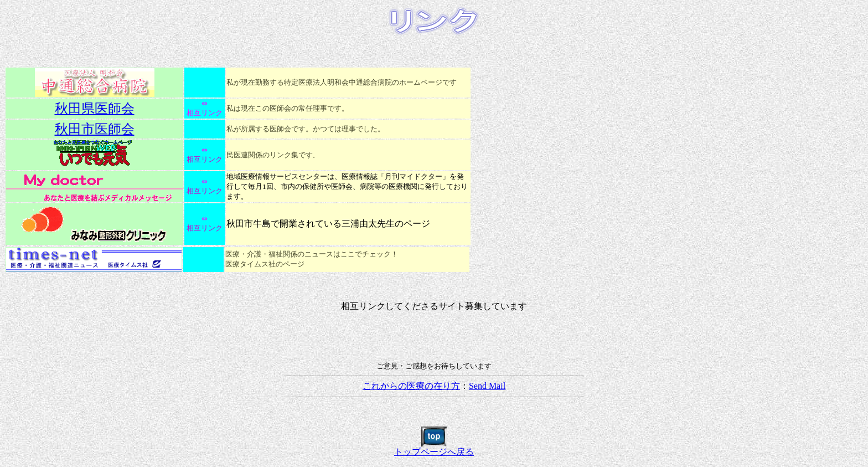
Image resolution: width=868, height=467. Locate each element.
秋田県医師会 (95, 109)
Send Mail (487, 386)
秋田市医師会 (95, 129)
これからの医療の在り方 (411, 386)
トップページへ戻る (434, 448)
